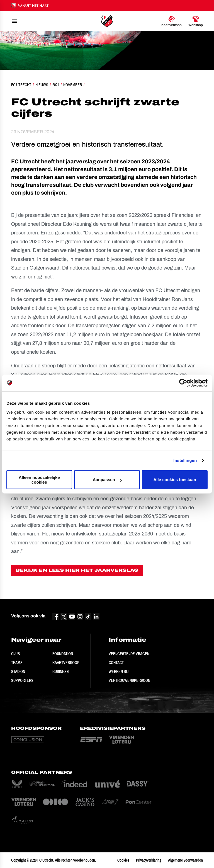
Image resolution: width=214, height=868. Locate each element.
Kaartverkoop (66, 663)
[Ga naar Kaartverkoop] (172, 21)
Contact (116, 663)
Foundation (63, 654)
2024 (56, 85)
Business (61, 671)
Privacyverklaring (149, 860)
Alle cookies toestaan (175, 480)
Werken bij (119, 671)
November (73, 85)
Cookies (123, 860)
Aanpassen (107, 480)
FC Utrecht (21, 85)
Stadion (18, 671)
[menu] (14, 21)
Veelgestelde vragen (129, 654)
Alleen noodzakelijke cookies (39, 479)
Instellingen (185, 460)
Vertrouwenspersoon (129, 680)
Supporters (22, 680)
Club (15, 654)
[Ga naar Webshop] (196, 21)
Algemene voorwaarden (185, 860)
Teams (17, 663)
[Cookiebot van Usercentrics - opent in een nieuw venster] (183, 383)
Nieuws (42, 85)
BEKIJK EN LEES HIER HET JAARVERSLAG (77, 570)
